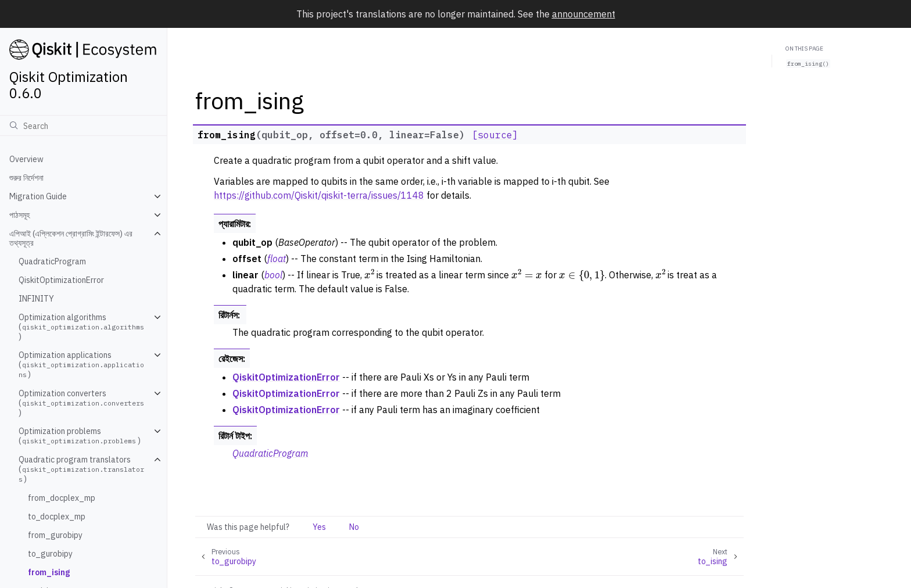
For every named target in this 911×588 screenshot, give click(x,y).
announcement (584, 14)
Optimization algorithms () (82, 327)
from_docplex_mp (62, 498)
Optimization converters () (82, 403)
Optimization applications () (81, 365)
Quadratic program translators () (81, 469)
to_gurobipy (50, 554)
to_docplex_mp (57, 517)
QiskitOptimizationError (61, 280)
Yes (319, 527)
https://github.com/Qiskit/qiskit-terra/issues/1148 (319, 195)
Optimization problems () (80, 436)
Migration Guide (38, 196)
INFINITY (36, 299)
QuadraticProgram (52, 261)
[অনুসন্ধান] (83, 126)
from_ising (49, 572)
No (354, 527)
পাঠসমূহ (19, 215)
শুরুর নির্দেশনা (26, 178)
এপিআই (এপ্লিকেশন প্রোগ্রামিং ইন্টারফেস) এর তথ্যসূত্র (71, 238)
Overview (26, 159)
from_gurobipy (55, 535)
